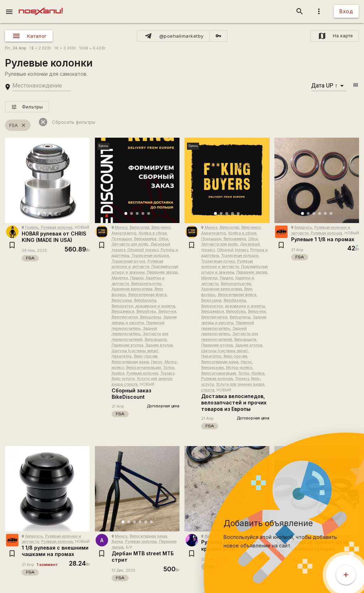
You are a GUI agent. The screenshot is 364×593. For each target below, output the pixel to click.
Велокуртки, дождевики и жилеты (143, 306)
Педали (137, 278)
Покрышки (122, 239)
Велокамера (145, 239)
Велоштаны (151, 317)
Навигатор (122, 356)
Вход (346, 11)
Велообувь (146, 311)
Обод (163, 239)
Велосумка (122, 300)
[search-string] (42, 86)
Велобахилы (145, 300)
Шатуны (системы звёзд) (135, 351)
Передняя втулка (127, 345)
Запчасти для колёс (130, 244)
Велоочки (167, 311)
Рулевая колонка (57, 227)
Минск (121, 227)
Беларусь (303, 227)
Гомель (32, 227)
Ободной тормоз (143, 250)
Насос (157, 362)
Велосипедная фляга (148, 295)
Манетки (120, 278)
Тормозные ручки (129, 261)
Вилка (117, 542)
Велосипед (140, 227)
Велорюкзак (213, 368)
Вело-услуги (123, 379)
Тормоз (167, 373)
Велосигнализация (144, 368)
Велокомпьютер (146, 284)
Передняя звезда (162, 272)
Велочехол (161, 227)
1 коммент (47, 565)
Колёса (118, 373)
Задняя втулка (159, 345)
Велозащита (156, 340)
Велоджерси (123, 311)
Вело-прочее (146, 356)
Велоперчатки (125, 317)
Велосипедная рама (130, 362)
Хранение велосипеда (132, 289)
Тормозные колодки (150, 256)
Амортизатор (124, 233)
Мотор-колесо (239, 368)
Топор (169, 368)
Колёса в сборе (153, 233)
